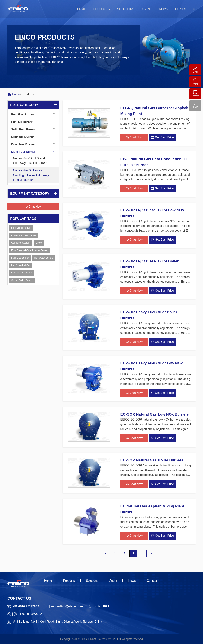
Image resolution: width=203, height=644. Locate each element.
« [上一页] (106, 553)
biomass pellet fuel (21, 228)
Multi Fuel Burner (23, 152)
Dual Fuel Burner (23, 144)
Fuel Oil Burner (22, 122)
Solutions (126, 9)
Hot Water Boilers (43, 258)
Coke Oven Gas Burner (24, 235)
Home (81, 9)
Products (101, 9)
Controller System (21, 243)
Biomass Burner (23, 137)
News (163, 9)
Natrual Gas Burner (22, 273)
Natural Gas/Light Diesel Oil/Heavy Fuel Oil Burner (30, 161)
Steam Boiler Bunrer (22, 280)
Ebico (39, 243)
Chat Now (33, 207)
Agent (147, 9)
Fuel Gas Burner (23, 114)
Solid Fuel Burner (23, 129)
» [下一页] (152, 553)
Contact (182, 9)
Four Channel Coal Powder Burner (30, 250)
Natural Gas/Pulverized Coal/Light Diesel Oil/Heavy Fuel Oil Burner (31, 175)
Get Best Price (163, 137)
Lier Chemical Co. (21, 265)
